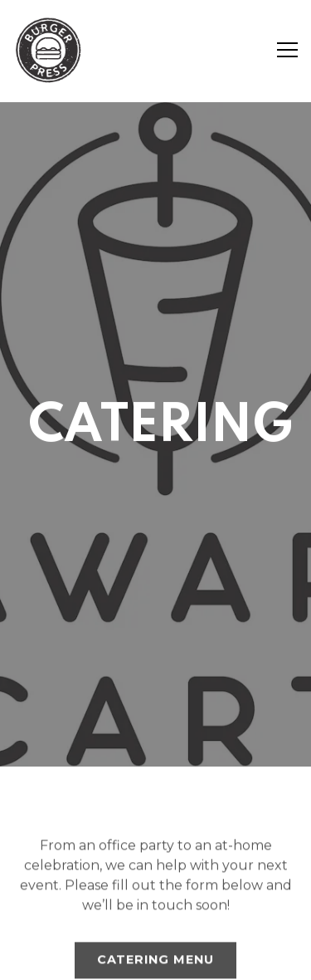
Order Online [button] (155, 911)
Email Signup (155, 957)
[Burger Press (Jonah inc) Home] (50, 50)
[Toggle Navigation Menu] (287, 50)
